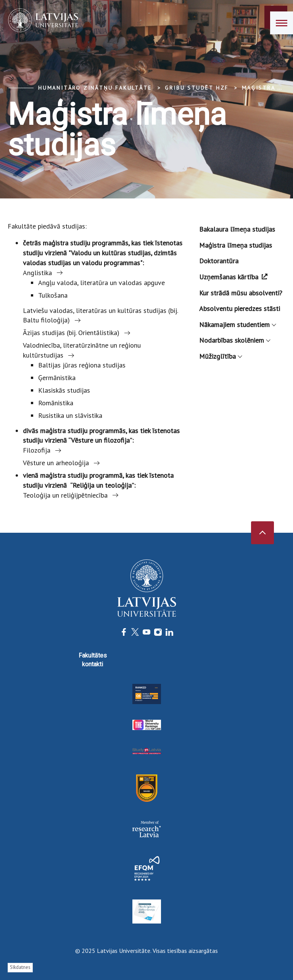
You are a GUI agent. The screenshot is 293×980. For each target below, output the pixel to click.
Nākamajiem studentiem (237, 325)
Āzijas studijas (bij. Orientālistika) (71, 333)
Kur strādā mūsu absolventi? (241, 293)
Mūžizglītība (220, 356)
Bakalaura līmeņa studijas (237, 229)
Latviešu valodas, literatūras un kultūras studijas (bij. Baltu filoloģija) (100, 315)
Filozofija (37, 450)
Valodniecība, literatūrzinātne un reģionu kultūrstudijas (82, 350)
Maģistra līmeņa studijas (236, 245)
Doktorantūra (219, 261)
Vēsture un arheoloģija (56, 463)
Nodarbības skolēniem (234, 340)
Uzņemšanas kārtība (233, 277)
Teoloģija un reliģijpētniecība (65, 495)
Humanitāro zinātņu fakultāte (95, 88)
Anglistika (37, 273)
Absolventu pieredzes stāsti (240, 309)
